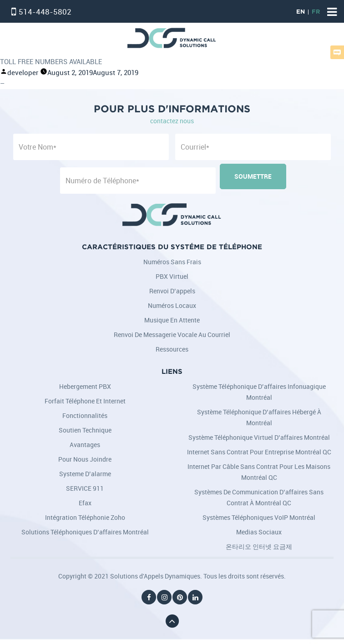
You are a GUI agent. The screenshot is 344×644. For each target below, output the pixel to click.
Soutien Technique (85, 430)
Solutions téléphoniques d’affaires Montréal (85, 532)
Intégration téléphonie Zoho (85, 517)
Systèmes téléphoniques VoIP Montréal (259, 517)
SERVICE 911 (85, 488)
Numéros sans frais (172, 262)
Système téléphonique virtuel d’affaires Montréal (259, 437)
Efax (85, 503)
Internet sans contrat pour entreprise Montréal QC (259, 452)
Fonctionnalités (85, 415)
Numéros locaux (172, 305)
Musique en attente (172, 320)
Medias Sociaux (259, 532)
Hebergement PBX (85, 386)
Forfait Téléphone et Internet (85, 401)
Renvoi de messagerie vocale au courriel (172, 335)
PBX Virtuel (172, 276)
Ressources (172, 349)
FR (316, 12)
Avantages (85, 445)
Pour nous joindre (85, 459)
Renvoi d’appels (172, 291)
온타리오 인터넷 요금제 (259, 546)
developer (23, 73)
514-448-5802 (45, 12)
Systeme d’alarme (85, 474)
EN (301, 12)
